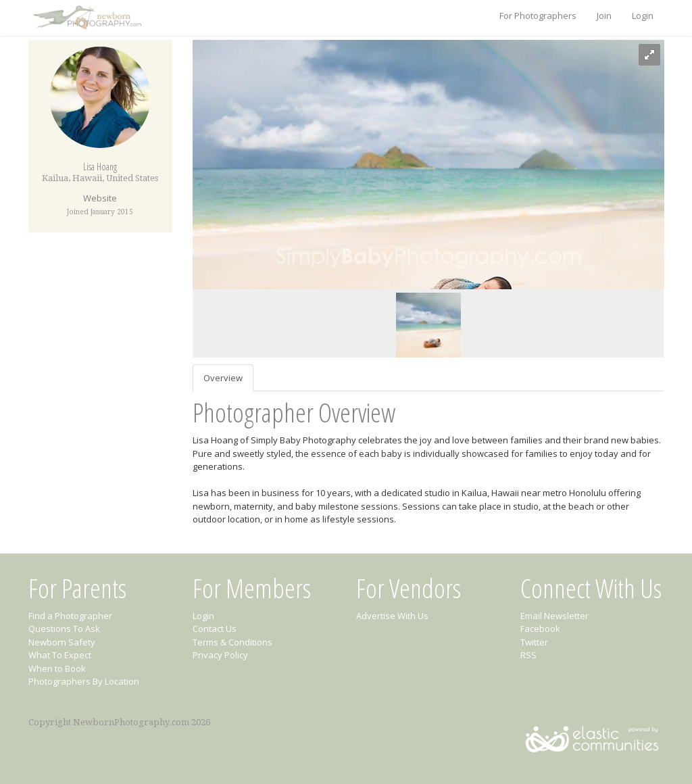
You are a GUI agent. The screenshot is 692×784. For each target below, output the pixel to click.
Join (604, 16)
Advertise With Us (392, 616)
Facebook (540, 629)
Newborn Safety (62, 642)
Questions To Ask (64, 629)
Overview (223, 378)
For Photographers (538, 16)
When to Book (57, 668)
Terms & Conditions (232, 642)
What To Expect (60, 655)
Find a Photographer (70, 616)
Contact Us (215, 629)
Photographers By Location (84, 681)
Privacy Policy (220, 655)
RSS (528, 655)
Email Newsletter (554, 616)
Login (643, 16)
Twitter (534, 642)
